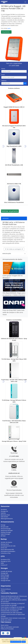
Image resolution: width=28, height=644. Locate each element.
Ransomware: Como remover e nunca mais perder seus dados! (13, 619)
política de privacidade (16, 642)
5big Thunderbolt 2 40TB (14, 146)
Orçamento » (6, 32)
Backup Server (5, 544)
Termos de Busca (6, 589)
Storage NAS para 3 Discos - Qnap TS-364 (14, 441)
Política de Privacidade (7, 629)
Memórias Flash (5, 515)
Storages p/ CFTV (6, 561)
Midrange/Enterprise (7, 519)
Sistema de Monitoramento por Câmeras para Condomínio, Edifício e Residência (14, 597)
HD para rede (5, 527)
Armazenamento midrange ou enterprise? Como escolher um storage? (13, 604)
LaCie (9, 28)
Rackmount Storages (7, 530)
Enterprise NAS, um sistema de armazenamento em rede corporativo (12, 612)
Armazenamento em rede (8, 546)
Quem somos (5, 625)
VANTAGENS (6, 218)
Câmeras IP (4, 565)
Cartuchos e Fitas (6, 553)
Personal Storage (6, 529)
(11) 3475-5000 (14, 66)
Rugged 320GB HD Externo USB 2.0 (14, 107)
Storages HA (4, 511)
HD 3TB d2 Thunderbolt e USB (14, 165)
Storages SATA (5, 577)
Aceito (24, 642)
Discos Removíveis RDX (7, 550)
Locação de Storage (6, 571)
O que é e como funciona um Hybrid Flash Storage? (13, 615)
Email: (3, 75)
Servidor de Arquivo (6, 542)
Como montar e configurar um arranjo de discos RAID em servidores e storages (13, 608)
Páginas (3, 591)
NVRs (2, 563)
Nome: (3, 69)
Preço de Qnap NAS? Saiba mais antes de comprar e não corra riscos (13, 312)
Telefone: (4, 81)
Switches (3, 513)
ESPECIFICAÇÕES (7, 254)
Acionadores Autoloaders (8, 551)
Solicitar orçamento (10, 211)
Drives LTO (4, 548)
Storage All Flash (6, 580)
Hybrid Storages (5, 534)
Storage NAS (4, 573)
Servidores (4, 509)
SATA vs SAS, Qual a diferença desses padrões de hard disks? (14, 601)
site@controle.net (14, 473)
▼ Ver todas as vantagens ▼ (14, 249)
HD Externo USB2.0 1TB (14, 184)
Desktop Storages (6, 532)
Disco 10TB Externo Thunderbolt (14, 202)
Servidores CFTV (5, 560)
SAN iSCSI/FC (4, 517)
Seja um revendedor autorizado (10, 627)
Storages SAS (5, 579)
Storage (3, 525)
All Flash (3, 536)
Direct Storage (5, 575)
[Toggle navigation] (25, 2)
